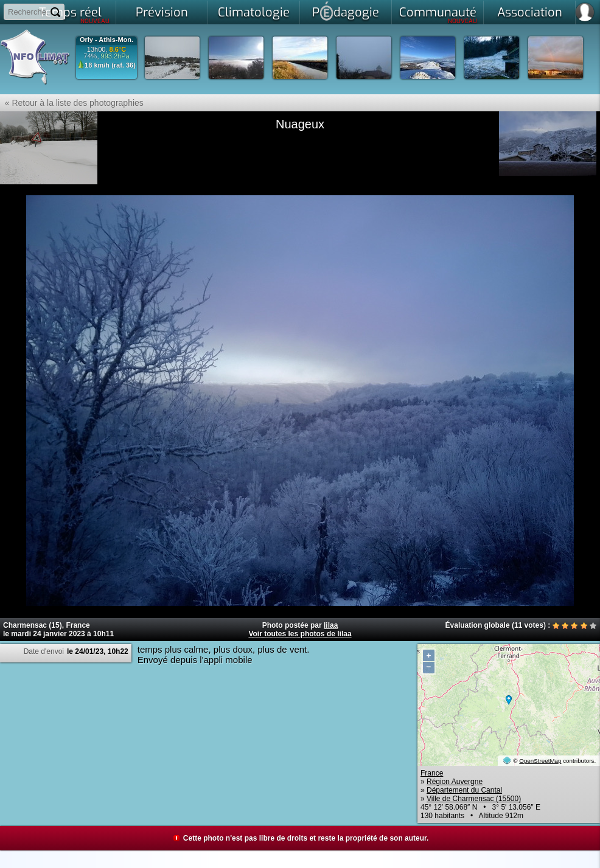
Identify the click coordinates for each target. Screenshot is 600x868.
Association (530, 12)
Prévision (162, 12)
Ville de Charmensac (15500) (474, 799)
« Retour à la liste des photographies (72, 103)
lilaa (331, 625)
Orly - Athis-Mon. (106, 40)
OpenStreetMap (540, 761)
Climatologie (254, 12)
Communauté (438, 15)
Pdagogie (346, 11)
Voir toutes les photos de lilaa (300, 634)
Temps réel (75, 15)
